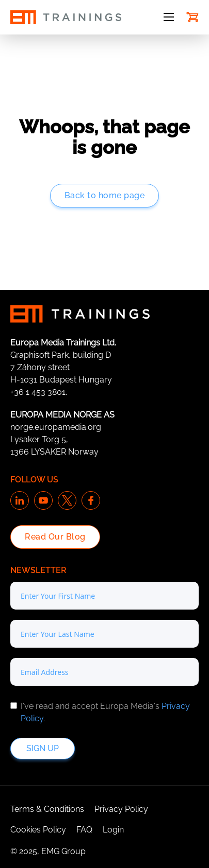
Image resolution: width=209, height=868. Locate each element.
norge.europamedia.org (56, 427)
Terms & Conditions (47, 809)
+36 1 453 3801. (39, 392)
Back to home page (105, 195)
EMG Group (63, 851)
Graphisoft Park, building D (61, 355)
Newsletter (38, 570)
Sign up (43, 748)
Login (113, 830)
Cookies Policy (38, 830)
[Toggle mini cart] (192, 17)
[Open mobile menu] (169, 17)
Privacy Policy (121, 809)
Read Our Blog (55, 537)
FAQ (84, 830)
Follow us (34, 480)
